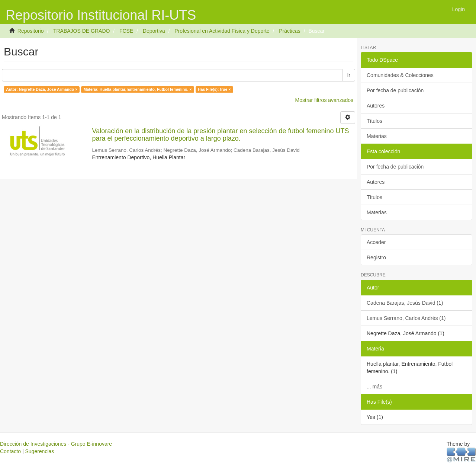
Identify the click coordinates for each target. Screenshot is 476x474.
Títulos (374, 121)
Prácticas (290, 31)
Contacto (10, 451)
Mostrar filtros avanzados (324, 100)
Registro (376, 257)
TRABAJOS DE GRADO (81, 31)
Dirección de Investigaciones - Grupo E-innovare (56, 444)
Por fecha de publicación (395, 90)
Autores (376, 106)
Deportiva (154, 31)
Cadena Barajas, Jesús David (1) (405, 303)
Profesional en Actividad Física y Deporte (222, 31)
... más (374, 387)
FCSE (126, 31)
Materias (377, 136)
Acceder (376, 242)
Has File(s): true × (214, 89)
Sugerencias (39, 451)
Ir (349, 75)
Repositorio (31, 31)
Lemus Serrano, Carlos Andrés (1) (406, 318)
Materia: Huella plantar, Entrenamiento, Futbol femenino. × (138, 89)
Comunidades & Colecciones (400, 75)
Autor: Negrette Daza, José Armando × (42, 89)
